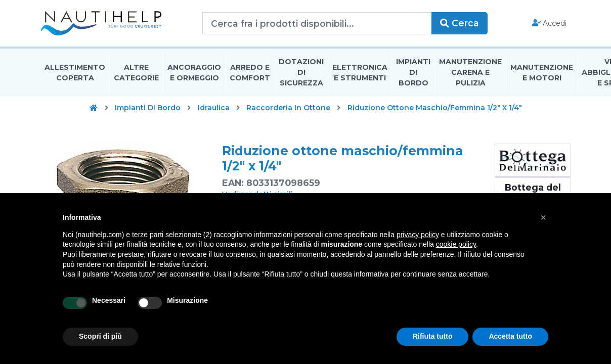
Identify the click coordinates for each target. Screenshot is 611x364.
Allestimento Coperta (75, 73)
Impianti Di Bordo (413, 73)
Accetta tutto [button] (510, 336)
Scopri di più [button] (100, 336)
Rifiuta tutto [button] (433, 336)
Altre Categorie (136, 73)
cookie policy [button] (456, 244)
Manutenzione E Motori (542, 73)
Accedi (550, 23)
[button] (543, 217)
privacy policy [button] (418, 235)
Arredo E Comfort (250, 73)
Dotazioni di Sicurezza (301, 73)
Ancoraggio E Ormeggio (194, 73)
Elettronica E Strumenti (360, 73)
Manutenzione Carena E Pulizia (470, 73)
